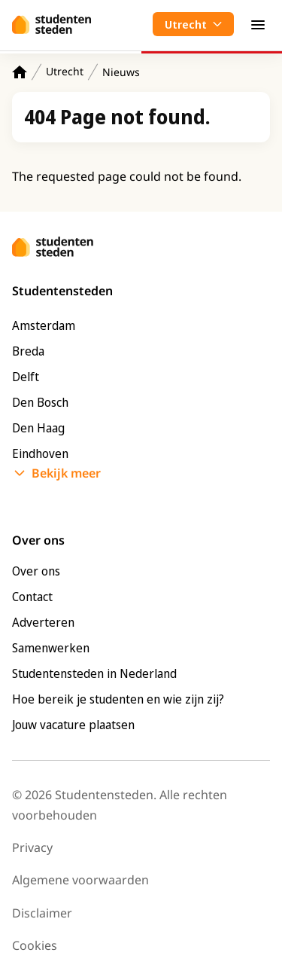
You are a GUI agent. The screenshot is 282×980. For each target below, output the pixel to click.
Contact (32, 597)
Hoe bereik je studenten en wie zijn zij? (118, 699)
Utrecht (65, 71)
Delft (26, 377)
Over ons (36, 571)
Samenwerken (51, 648)
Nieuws (121, 72)
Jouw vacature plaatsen (73, 725)
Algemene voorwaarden (80, 880)
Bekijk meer (66, 473)
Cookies (35, 945)
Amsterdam (44, 325)
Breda (28, 351)
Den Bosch (40, 402)
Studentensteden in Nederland (94, 673)
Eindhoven (40, 453)
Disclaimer (42, 913)
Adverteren (43, 622)
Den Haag (38, 428)
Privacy (32, 847)
